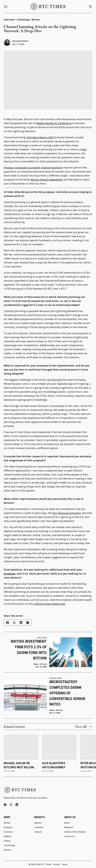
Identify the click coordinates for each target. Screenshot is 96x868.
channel (46, 168)
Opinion (38, 823)
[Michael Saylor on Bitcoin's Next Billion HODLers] (21, 747)
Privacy (56, 864)
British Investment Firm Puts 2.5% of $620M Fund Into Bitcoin (29, 650)
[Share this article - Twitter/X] (14, 623)
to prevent (34, 168)
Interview (39, 827)
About (67, 823)
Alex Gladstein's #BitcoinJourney (54, 765)
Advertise (69, 827)
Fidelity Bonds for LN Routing (54, 123)
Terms (65, 864)
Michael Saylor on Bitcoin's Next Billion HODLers (19, 765)
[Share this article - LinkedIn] (21, 623)
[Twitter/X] (11, 805)
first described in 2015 (40, 137)
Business (8, 827)
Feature (38, 832)
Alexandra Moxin (20, 41)
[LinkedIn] (17, 805)
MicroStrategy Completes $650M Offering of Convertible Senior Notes (67, 693)
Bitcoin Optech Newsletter (47, 180)
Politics (7, 841)
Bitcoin (36, 20)
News (52, 710)
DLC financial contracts (67, 513)
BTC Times (46, 864)
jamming (57, 168)
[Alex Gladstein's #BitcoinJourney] (59, 747)
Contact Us (69, 836)
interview (9, 20)
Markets (8, 836)
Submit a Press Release (75, 832)
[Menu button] (6, 7)
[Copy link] (28, 623)
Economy (8, 832)
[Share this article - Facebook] (7, 623)
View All (84, 727)
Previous (9, 168)
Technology (23, 20)
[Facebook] (5, 805)
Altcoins (8, 850)
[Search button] (90, 7)
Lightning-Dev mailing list (49, 604)
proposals (21, 168)
